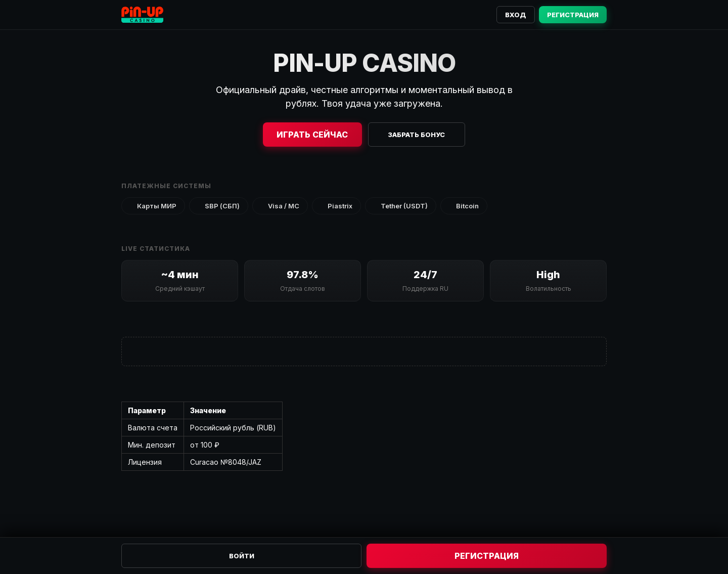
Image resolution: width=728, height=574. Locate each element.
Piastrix (336, 206)
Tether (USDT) (401, 206)
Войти (242, 556)
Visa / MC (280, 206)
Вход (516, 15)
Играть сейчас (312, 135)
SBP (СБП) (219, 206)
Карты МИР (153, 206)
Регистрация (573, 15)
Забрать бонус (416, 135)
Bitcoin (464, 206)
